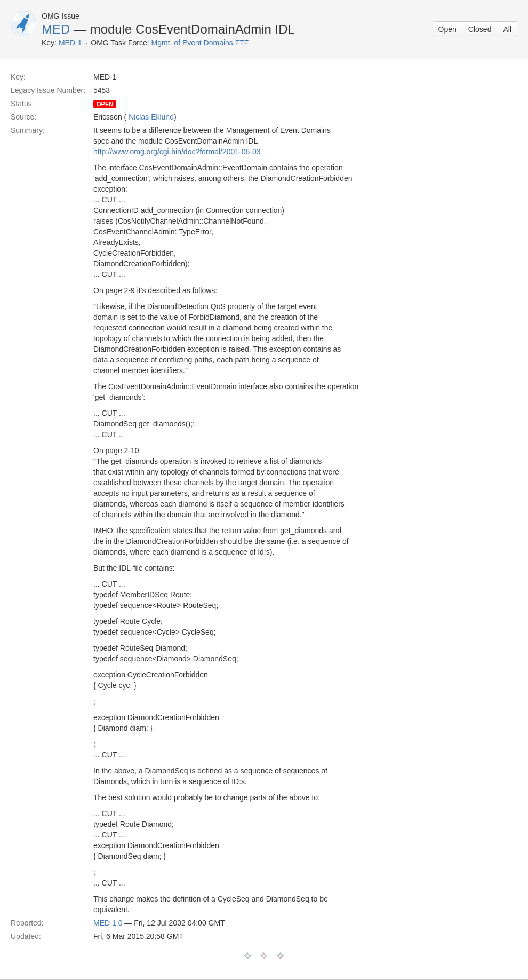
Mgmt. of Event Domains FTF (200, 43)
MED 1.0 (108, 923)
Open (447, 29)
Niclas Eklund (151, 117)
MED (56, 29)
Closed (480, 29)
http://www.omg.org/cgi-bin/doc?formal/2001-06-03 (177, 152)
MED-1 (70, 43)
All (507, 29)
